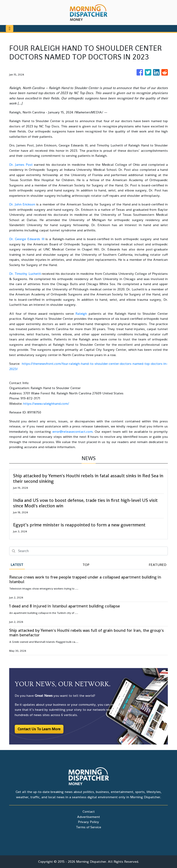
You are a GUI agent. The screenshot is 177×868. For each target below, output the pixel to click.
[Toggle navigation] (10, 28)
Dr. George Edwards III (27, 239)
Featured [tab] (158, 565)
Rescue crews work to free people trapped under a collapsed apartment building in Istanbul (85, 579)
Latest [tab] (17, 565)
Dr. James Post (21, 164)
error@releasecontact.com (73, 431)
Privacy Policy (88, 822)
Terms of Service (88, 827)
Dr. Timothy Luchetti (26, 274)
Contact (89, 811)
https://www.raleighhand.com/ (46, 403)
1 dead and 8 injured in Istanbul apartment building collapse (64, 606)
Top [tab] (86, 565)
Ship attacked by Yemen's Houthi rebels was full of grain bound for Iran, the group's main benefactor (86, 633)
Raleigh (82, 313)
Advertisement (88, 817)
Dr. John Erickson (22, 204)
